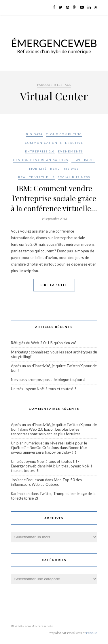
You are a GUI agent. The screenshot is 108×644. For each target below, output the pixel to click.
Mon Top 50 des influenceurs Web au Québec (46, 482)
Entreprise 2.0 (40, 151)
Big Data (34, 134)
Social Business (74, 177)
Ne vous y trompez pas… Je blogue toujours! (48, 380)
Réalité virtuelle (36, 177)
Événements (70, 151)
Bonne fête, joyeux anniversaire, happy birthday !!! (49, 450)
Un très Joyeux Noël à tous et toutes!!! (44, 389)
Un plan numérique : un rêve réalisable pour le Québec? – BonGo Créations (49, 445)
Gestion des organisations (41, 160)
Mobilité (38, 169)
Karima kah (20, 494)
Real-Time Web (65, 169)
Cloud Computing (64, 134)
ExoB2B (92, 633)
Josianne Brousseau (28, 480)
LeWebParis (83, 160)
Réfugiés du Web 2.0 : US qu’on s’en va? (44, 343)
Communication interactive (54, 143)
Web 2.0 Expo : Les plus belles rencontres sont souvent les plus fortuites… (47, 432)
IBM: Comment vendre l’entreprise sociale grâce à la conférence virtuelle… (54, 198)
